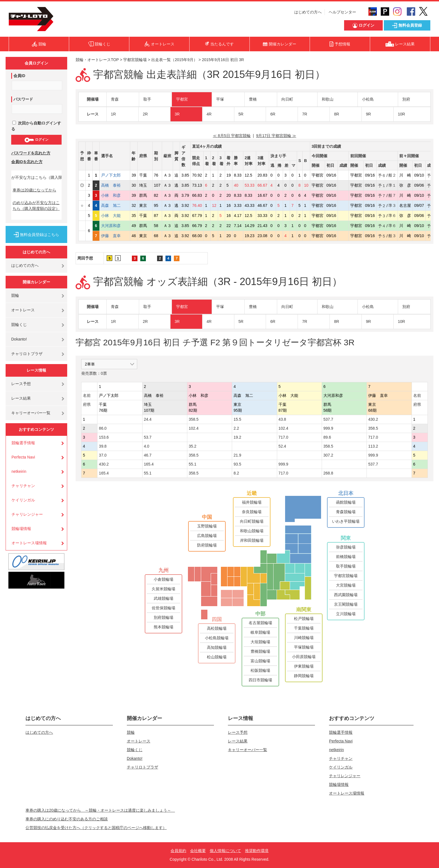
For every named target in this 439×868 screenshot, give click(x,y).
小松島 (368, 99)
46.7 (148, 455)
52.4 (282, 446)
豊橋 (253, 99)
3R (177, 114)
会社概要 (198, 851)
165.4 (149, 464)
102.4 (194, 428)
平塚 (220, 99)
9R (368, 114)
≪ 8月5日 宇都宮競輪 (232, 136)
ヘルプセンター (342, 12)
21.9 (237, 455)
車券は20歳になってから (34, 190)
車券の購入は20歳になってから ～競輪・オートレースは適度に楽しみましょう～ (100, 810)
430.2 (373, 419)
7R (305, 114)
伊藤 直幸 (115, 236)
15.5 (237, 419)
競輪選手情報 (23, 443)
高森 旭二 (115, 205)
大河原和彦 (115, 226)
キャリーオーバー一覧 (31, 413)
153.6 (104, 437)
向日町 (287, 99)
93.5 (237, 464)
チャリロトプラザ (27, 354)
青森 (115, 99)
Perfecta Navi (23, 457)
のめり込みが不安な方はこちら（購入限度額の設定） (36, 206)
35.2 (192, 446)
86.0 (103, 428)
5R (241, 114)
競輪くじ (19, 325)
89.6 (327, 437)
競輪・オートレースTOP (97, 60)
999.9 (328, 428)
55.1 (192, 464)
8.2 (236, 473)
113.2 (373, 446)
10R (401, 114)
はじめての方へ (308, 12)
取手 (147, 99)
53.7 (148, 437)
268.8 (328, 473)
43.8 (282, 419)
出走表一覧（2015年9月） (174, 60)
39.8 (103, 446)
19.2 (237, 437)
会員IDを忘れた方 (27, 162)
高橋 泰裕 (115, 185)
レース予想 (21, 384)
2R (145, 114)
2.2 (236, 428)
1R (113, 114)
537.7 (328, 419)
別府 (406, 99)
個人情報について (225, 851)
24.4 (148, 419)
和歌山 (328, 99)
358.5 (194, 419)
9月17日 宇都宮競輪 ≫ (276, 136)
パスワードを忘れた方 (31, 153)
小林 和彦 (115, 195)
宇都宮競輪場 (135, 60)
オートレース (23, 310)
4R (209, 114)
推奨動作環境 (257, 851)
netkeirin (19, 471)
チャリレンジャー (27, 514)
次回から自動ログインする (36, 126)
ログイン (36, 140)
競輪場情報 (21, 529)
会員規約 (178, 851)
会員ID (19, 76)
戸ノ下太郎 (115, 175)
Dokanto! (19, 339)
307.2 (328, 455)
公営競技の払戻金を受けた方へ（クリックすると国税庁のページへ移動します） (96, 828)
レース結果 (21, 398)
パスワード (23, 99)
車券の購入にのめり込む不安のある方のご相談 (67, 819)
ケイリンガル (23, 500)
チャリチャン (23, 486)
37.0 (103, 455)
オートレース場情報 (29, 543)
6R (273, 114)
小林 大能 (115, 216)
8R (337, 114)
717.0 (283, 437)
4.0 (147, 446)
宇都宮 (182, 99)
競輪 (15, 295)
